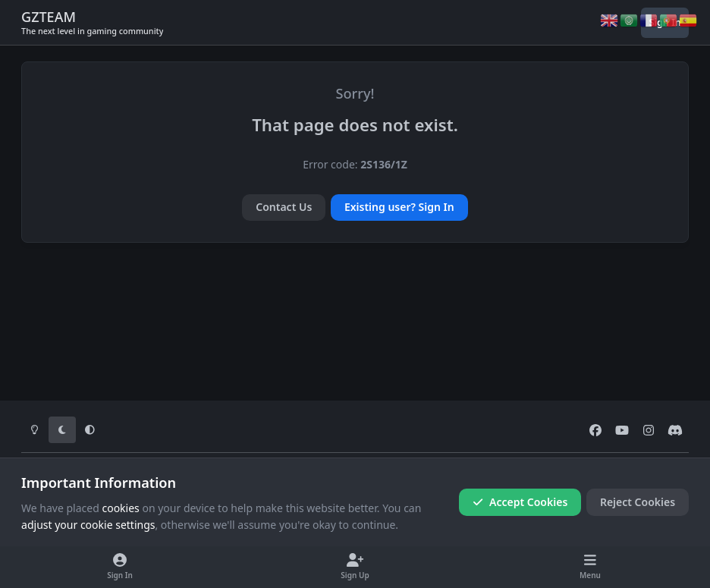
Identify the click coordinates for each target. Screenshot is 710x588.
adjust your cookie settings (88, 525)
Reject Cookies (638, 502)
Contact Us (284, 207)
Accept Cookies (520, 502)
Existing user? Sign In (399, 207)
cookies (120, 508)
